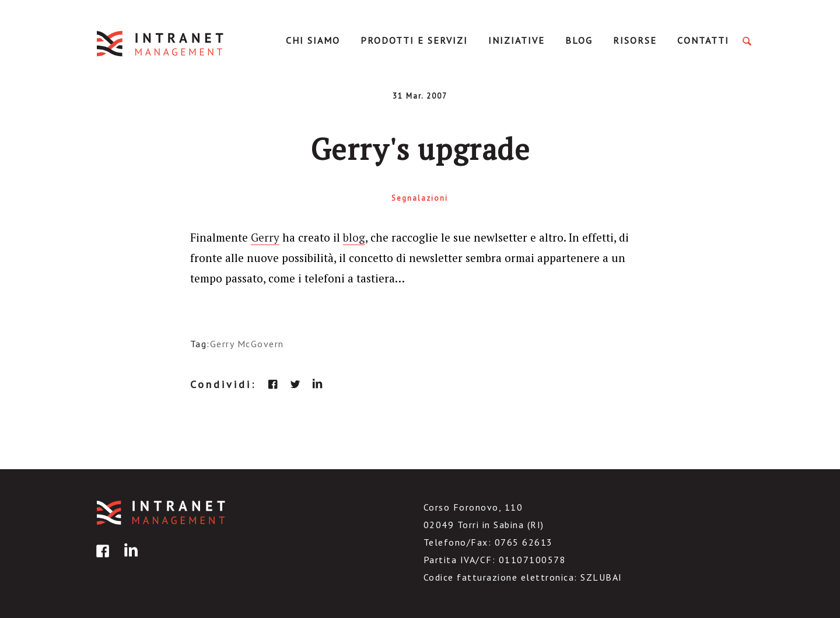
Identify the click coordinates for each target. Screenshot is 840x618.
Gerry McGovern (247, 344)
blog (354, 237)
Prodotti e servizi (414, 40)
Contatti (703, 40)
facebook (273, 384)
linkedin (317, 384)
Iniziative (517, 40)
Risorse (635, 40)
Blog (579, 40)
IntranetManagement (161, 43)
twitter (295, 384)
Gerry (265, 237)
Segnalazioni (420, 198)
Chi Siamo (313, 40)
